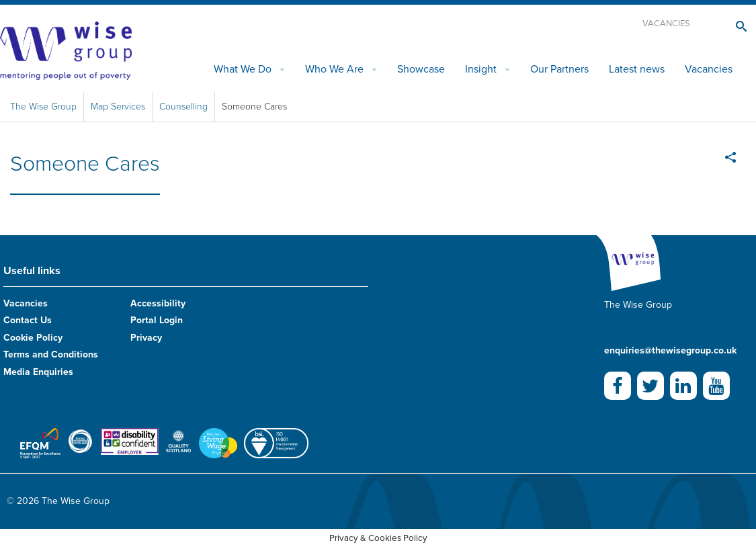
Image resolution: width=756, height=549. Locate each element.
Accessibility (158, 303)
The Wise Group (43, 107)
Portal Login (157, 320)
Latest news (637, 69)
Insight (481, 69)
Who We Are (334, 69)
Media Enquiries (38, 372)
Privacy (146, 338)
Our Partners (559, 69)
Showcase (421, 69)
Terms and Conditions (51, 354)
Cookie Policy (33, 338)
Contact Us (28, 320)
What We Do (243, 69)
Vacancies (666, 24)
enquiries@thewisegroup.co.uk (670, 350)
